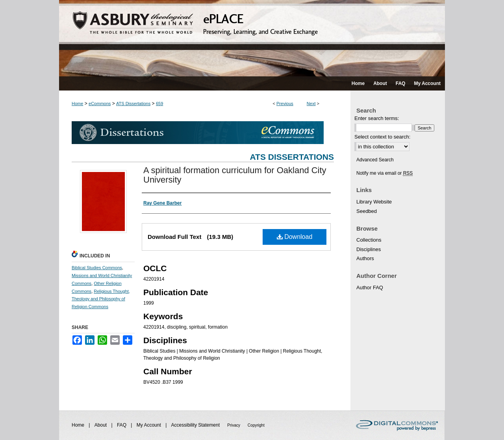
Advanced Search (375, 160)
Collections (369, 240)
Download (295, 237)
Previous (285, 104)
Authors (365, 258)
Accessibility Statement (196, 425)
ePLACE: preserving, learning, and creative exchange (252, 38)
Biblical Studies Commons (97, 268)
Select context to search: (382, 137)
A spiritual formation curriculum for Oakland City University (235, 175)
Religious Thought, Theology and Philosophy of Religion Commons (101, 299)
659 (159, 104)
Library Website (374, 202)
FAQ (122, 425)
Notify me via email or (384, 173)
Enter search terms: (377, 118)
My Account (149, 425)
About (101, 425)
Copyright (256, 425)
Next (311, 104)
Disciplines (369, 249)
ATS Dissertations (133, 104)
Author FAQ (370, 287)
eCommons (100, 104)
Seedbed (367, 211)
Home (77, 104)
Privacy (234, 425)
